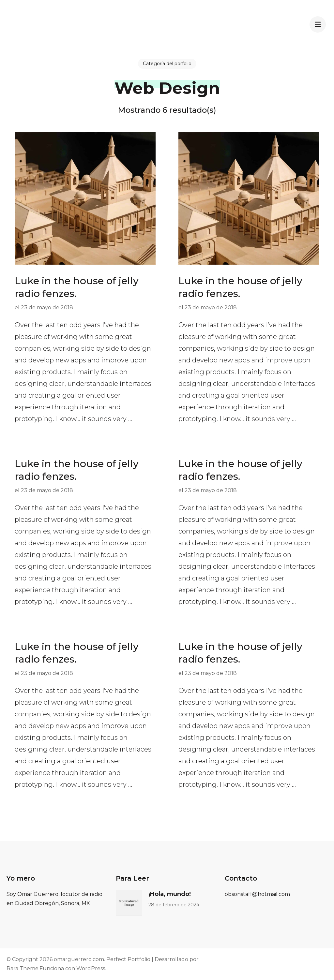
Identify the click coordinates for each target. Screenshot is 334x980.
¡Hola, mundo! (170, 894)
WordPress (91, 968)
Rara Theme (23, 968)
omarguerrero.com (79, 959)
